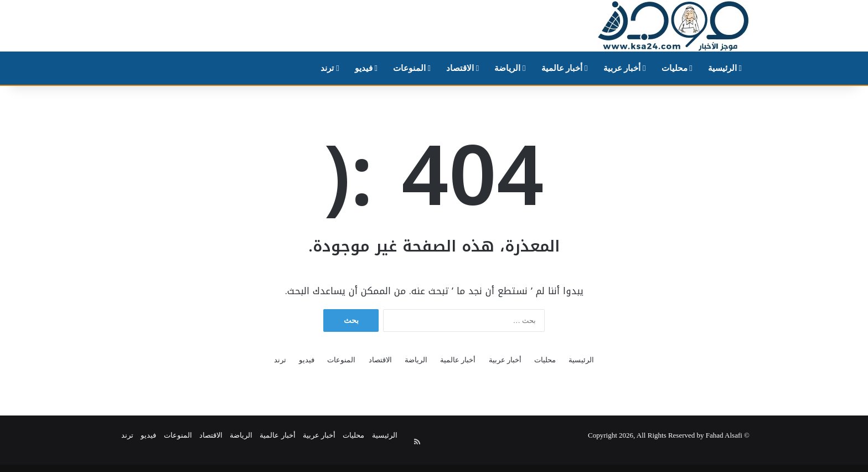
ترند (330, 68)
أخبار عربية (625, 68)
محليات (677, 68)
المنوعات (412, 68)
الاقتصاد (463, 68)
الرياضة (510, 68)
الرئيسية (725, 68)
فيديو (366, 68)
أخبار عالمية (565, 68)
